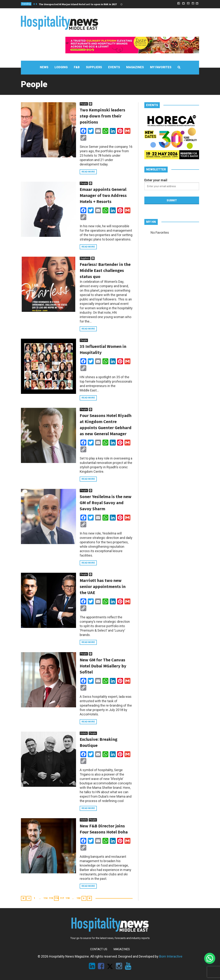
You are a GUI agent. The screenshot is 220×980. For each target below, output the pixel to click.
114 (45, 898)
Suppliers (85, 258)
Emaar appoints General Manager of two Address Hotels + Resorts (103, 195)
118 (67, 898)
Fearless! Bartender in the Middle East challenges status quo (105, 270)
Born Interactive (171, 956)
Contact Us (99, 949)
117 (62, 898)
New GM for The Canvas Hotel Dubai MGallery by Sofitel (103, 666)
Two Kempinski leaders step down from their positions (102, 116)
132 (79, 898)
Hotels (84, 733)
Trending (26, 4)
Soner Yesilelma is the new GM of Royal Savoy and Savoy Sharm (106, 503)
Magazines (122, 949)
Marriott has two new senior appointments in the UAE (103, 586)
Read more (88, 172)
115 (51, 898)
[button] (210, 958)
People (84, 104)
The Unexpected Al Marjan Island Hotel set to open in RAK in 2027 (78, 4)
